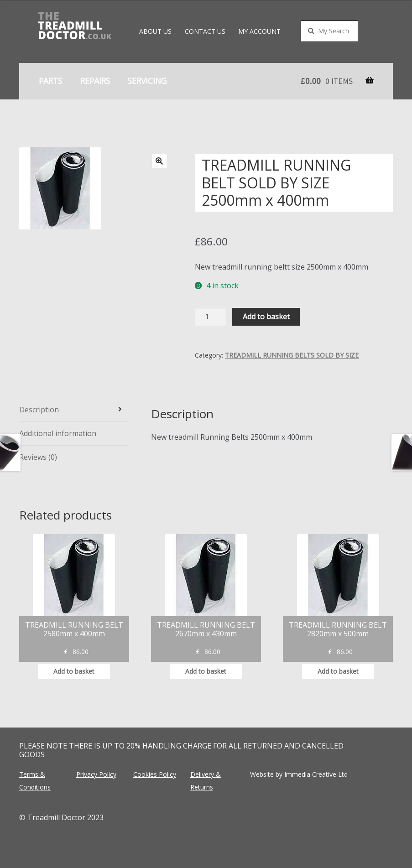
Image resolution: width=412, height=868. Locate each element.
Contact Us (205, 31)
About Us (155, 31)
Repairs (95, 81)
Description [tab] (39, 410)
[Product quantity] (210, 317)
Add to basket (266, 317)
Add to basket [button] (74, 671)
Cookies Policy (155, 774)
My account (259, 31)
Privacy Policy (96, 774)
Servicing (147, 81)
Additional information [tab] (58, 433)
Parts (50, 81)
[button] (159, 161)
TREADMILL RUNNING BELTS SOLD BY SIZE (292, 355)
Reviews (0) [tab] (38, 457)
